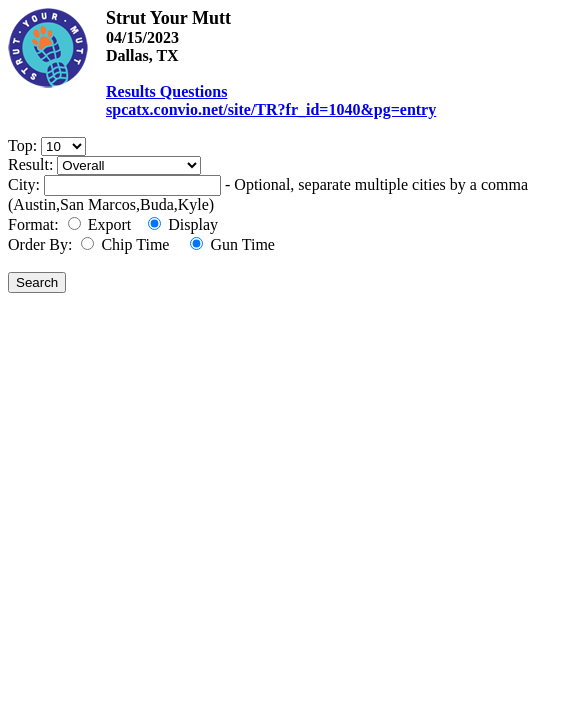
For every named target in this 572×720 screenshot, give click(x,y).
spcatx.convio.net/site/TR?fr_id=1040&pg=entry (271, 109)
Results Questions (166, 91)
